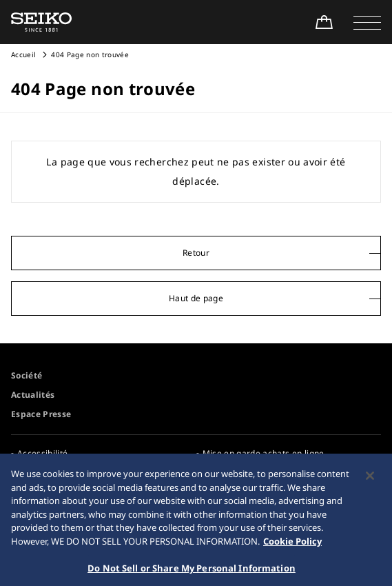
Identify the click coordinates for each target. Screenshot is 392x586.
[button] (367, 22)
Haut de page (196, 298)
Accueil (23, 54)
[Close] (370, 483)
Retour (196, 253)
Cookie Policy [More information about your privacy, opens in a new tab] (292, 548)
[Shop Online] (324, 22)
